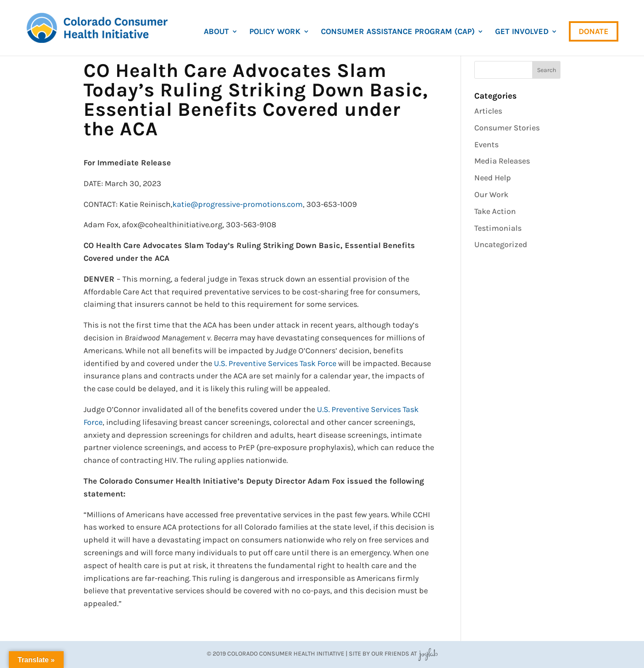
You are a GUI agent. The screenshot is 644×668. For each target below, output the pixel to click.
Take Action (495, 211)
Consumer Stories (507, 128)
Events (486, 145)
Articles (488, 111)
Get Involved (522, 32)
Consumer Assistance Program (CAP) (398, 32)
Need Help (493, 178)
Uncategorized (501, 244)
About (216, 32)
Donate (594, 31)
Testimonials (498, 228)
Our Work (491, 195)
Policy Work (275, 32)
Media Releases (502, 161)
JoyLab (428, 654)
